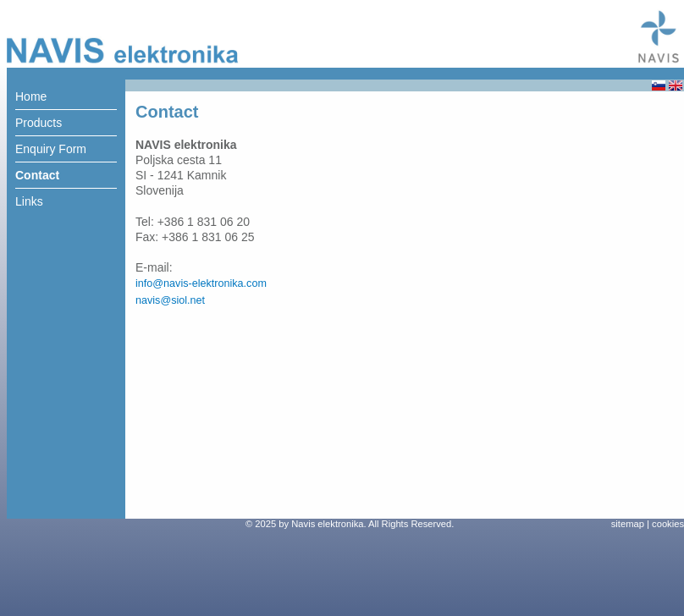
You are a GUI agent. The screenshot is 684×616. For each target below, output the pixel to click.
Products (39, 123)
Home (31, 96)
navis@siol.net (170, 300)
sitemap (628, 524)
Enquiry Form (51, 149)
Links (29, 201)
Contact (37, 175)
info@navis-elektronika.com (201, 283)
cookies (668, 524)
